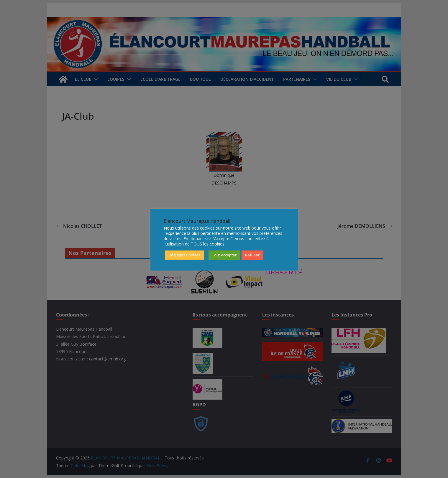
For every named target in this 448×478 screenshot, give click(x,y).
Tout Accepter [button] (224, 255)
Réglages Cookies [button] (185, 255)
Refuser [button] (252, 255)
